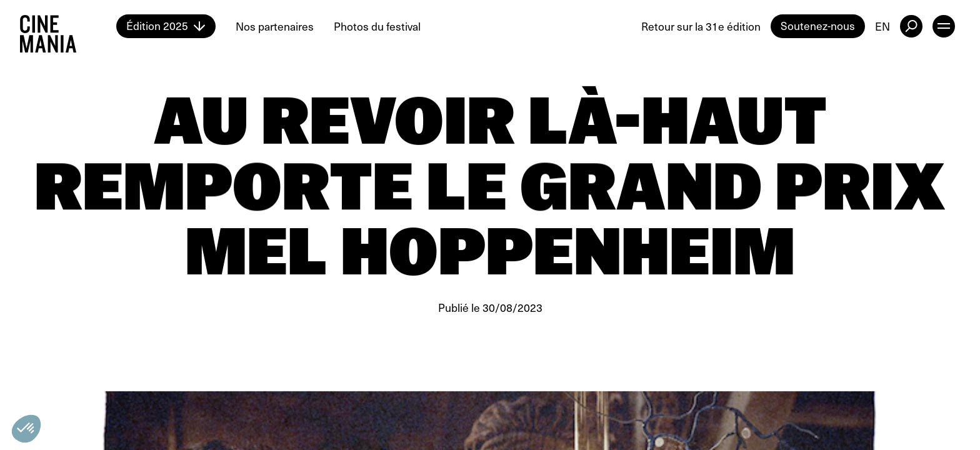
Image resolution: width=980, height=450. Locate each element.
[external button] (911, 26)
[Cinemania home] (68, 26)
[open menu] (944, 26)
